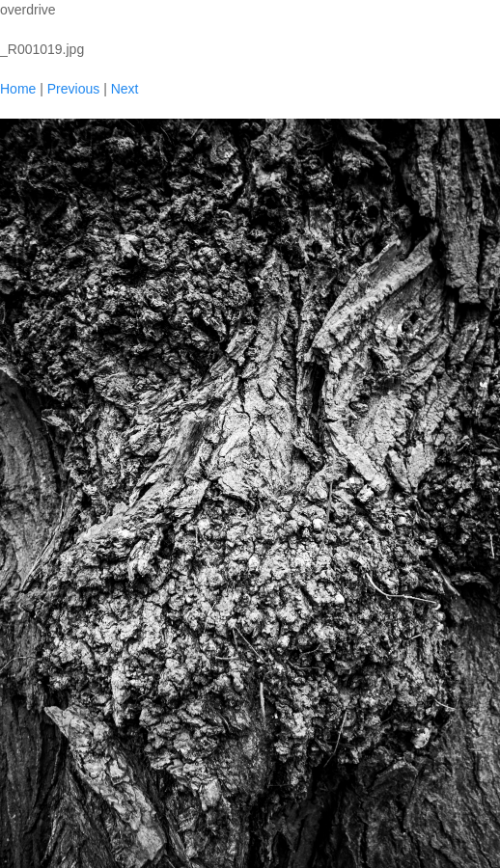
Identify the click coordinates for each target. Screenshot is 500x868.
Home (18, 89)
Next (125, 89)
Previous (73, 89)
